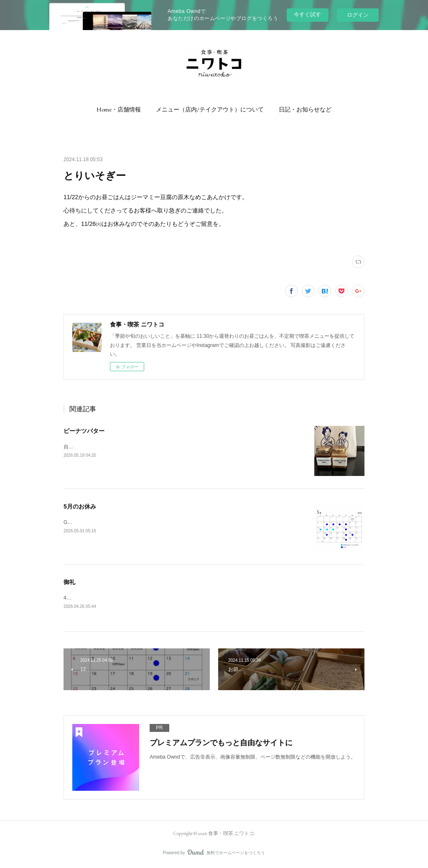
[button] (119, 109)
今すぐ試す (307, 14)
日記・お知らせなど (305, 109)
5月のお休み (80, 506)
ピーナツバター (84, 431)
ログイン (358, 15)
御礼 (69, 582)
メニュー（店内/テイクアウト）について (210, 109)
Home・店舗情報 (119, 109)
